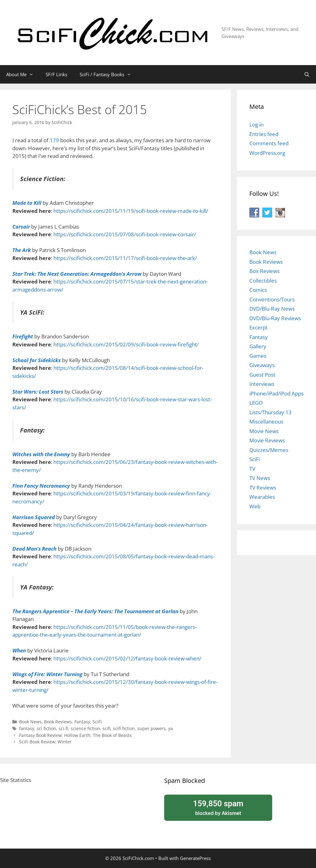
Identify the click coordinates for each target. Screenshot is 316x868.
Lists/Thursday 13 (270, 412)
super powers (152, 728)
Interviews (262, 384)
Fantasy (82, 722)
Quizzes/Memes (269, 450)
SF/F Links (56, 74)
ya (170, 728)
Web (255, 506)
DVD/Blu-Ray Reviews (275, 318)
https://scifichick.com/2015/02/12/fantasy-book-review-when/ (127, 658)
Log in (256, 124)
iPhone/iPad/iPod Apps (276, 393)
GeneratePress (195, 858)
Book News (30, 722)
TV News (260, 478)
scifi (106, 728)
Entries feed (264, 134)
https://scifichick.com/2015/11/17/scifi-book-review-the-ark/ (125, 258)
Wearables (262, 497)
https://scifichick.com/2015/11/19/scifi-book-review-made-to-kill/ (131, 211)
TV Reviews (263, 488)
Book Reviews (58, 722)
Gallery (258, 346)
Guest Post (262, 375)
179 (55, 140)
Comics (258, 290)
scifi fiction (124, 728)
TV (252, 469)
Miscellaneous (266, 422)
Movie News (264, 431)
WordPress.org (267, 153)
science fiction (85, 728)
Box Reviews (264, 271)
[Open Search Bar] (307, 74)
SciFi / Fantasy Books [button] (108, 74)
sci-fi (63, 728)
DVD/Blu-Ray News (272, 309)
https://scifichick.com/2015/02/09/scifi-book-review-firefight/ (126, 344)
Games (258, 356)
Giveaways (262, 365)
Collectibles (263, 281)
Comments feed (269, 143)
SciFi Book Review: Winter (45, 742)
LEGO (256, 403)
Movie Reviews (267, 440)
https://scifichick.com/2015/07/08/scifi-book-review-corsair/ (125, 234)
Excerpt (258, 327)
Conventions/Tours (272, 299)
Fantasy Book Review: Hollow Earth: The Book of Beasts (75, 735)
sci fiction (46, 728)
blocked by (218, 807)
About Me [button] (23, 74)
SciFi (97, 722)
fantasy (27, 728)
